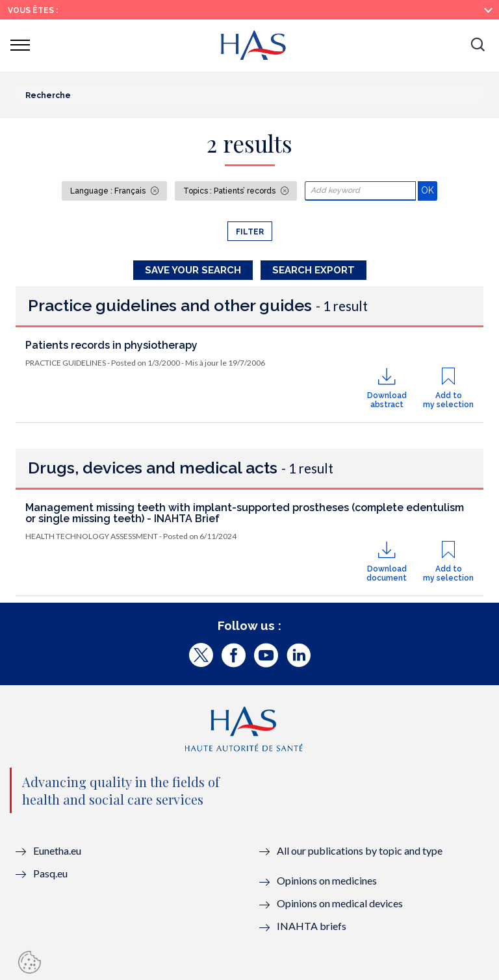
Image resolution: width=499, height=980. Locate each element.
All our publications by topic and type (360, 850)
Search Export (313, 270)
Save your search (193, 270)
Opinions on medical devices (340, 903)
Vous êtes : (33, 10)
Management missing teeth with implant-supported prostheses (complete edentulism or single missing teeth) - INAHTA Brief (245, 513)
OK (429, 190)
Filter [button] (250, 232)
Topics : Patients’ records (230, 191)
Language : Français (109, 191)
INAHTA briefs (312, 926)
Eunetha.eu (57, 850)
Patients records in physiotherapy (111, 345)
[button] (478, 45)
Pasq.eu (50, 873)
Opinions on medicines (327, 880)
